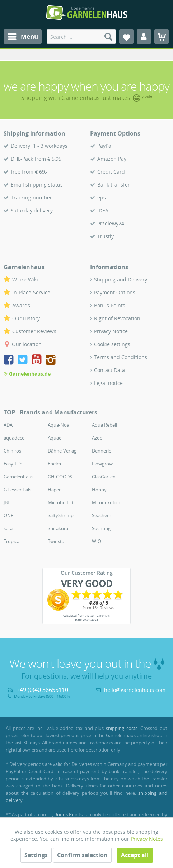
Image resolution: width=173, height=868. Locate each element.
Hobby (99, 490)
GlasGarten (104, 477)
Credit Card (111, 172)
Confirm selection (82, 855)
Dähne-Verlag (62, 451)
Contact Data (109, 370)
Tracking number (31, 198)
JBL (7, 502)
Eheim (54, 464)
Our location (27, 344)
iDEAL (104, 210)
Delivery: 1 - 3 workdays (39, 146)
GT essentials (17, 490)
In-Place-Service (31, 292)
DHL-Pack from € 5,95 (36, 159)
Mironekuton (106, 502)
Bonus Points (110, 305)
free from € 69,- (29, 172)
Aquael (55, 438)
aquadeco (14, 438)
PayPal (105, 146)
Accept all (135, 855)
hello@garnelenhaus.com (135, 690)
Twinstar (57, 541)
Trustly (106, 236)
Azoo (97, 438)
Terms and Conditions (121, 357)
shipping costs (122, 728)
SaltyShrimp (61, 515)
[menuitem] (23, 37)
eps (102, 198)
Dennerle (102, 451)
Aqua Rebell (104, 425)
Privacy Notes (147, 839)
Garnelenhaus (18, 477)
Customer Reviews (34, 331)
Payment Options (115, 292)
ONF (8, 515)
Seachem (102, 515)
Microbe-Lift (61, 502)
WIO (97, 541)
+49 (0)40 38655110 (42, 690)
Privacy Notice (111, 331)
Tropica (11, 541)
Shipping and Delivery (121, 279)
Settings (36, 855)
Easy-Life (13, 464)
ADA (8, 425)
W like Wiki (25, 279)
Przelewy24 (111, 223)
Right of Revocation (117, 318)
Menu (23, 36)
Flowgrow (102, 464)
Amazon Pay (112, 159)
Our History (26, 318)
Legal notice (108, 383)
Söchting (101, 528)
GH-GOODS (60, 477)
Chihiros (12, 451)
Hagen (55, 490)
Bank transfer (114, 185)
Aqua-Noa (59, 425)
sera (8, 528)
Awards (21, 305)
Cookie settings (112, 344)
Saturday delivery (32, 210)
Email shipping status (37, 185)
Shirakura (58, 528)
